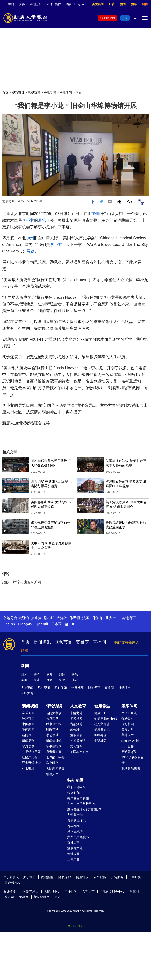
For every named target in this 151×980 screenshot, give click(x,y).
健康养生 (102, 706)
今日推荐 (77, 688)
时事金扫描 (54, 724)
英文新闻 (98, 4)
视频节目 (18, 93)
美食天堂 (128, 729)
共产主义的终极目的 (81, 804)
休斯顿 (75, 618)
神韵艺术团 (31, 891)
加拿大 (36, 618)
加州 (95, 214)
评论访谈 (54, 706)
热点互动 (52, 718)
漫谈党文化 (75, 848)
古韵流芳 (76, 724)
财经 (62, 674)
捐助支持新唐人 (127, 642)
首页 (5, 93)
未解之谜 (76, 713)
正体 (50, 4)
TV (126, 18)
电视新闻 (34, 93)
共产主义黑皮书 (78, 837)
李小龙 (28, 220)
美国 (24, 680)
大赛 (22, 4)
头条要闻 (27, 688)
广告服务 (117, 877)
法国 (86, 618)
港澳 (49, 674)
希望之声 (88, 891)
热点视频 (44, 688)
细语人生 (52, 774)
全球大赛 (27, 693)
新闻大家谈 (54, 713)
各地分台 (36, 4)
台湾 (49, 680)
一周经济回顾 (31, 752)
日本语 (56, 624)
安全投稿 (100, 877)
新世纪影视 (41, 897)
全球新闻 (50, 93)
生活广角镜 (129, 713)
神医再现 (100, 735)
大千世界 (128, 746)
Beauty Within (131, 741)
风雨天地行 (75, 832)
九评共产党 (75, 815)
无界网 (24, 897)
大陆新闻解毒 (55, 768)
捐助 (123, 4)
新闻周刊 (28, 741)
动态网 (9, 897)
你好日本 (128, 718)
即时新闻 (61, 688)
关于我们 (29, 877)
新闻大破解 (54, 741)
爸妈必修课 (78, 741)
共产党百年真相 (78, 798)
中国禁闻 (28, 724)
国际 (24, 674)
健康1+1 (100, 713)
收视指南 (47, 877)
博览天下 (94, 688)
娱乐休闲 (129, 706)
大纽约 (24, 618)
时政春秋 (52, 729)
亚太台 (111, 618)
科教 (62, 680)
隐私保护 (65, 877)
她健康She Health (106, 718)
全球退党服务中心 (112, 891)
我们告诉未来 (76, 787)
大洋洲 (62, 618)
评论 (37, 674)
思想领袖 (52, 735)
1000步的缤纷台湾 (133, 760)
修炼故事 (73, 854)
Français (25, 624)
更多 (58, 897)
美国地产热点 (79, 752)
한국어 (70, 624)
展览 (42, 220)
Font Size (130, 201)
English (9, 624)
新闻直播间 (108, 18)
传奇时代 (73, 793)
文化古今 (76, 746)
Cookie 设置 (75, 926)
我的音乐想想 (131, 768)
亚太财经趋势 (31, 763)
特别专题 (75, 780)
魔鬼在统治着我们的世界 (84, 809)
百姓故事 (73, 843)
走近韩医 (100, 741)
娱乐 (75, 674)
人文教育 (78, 706)
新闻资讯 (42, 642)
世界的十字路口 (57, 757)
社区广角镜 (30, 757)
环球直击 (28, 718)
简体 (58, 4)
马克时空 (52, 763)
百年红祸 (73, 826)
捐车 (134, 4)
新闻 (25, 666)
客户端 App (12, 883)
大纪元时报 (52, 891)
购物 (145, 4)
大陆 (37, 680)
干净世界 (71, 891)
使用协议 (82, 877)
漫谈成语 (76, 735)
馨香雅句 (76, 729)
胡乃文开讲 (102, 724)
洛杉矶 (49, 618)
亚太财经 (28, 768)
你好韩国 (128, 724)
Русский (41, 624)
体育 (75, 680)
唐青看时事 (54, 752)
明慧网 (134, 891)
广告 (112, 4)
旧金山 (97, 618)
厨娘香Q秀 (129, 752)
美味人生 (128, 735)
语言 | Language (76, 4)
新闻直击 (28, 735)
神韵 (11, 4)
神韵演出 (125, 688)
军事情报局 (54, 746)
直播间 (99, 642)
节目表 (82, 642)
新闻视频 (30, 706)
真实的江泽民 (76, 820)
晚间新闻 (28, 729)
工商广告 (73, 859)
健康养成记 (102, 729)
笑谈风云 (76, 718)
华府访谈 (28, 746)
